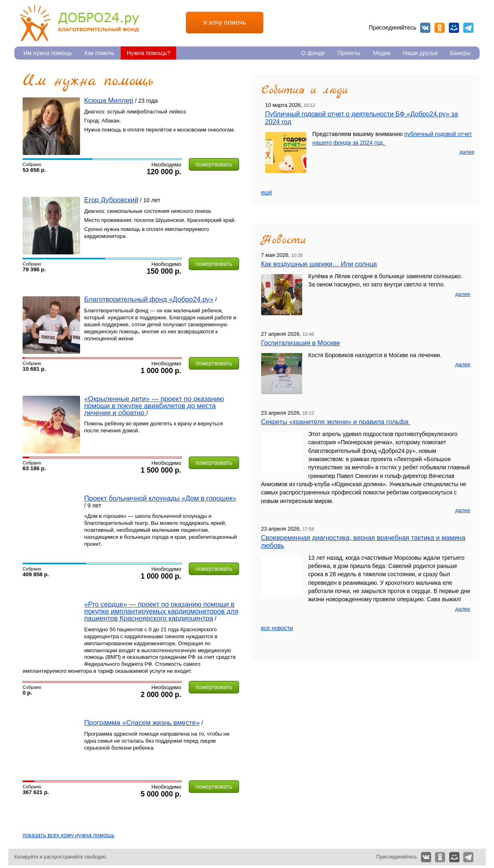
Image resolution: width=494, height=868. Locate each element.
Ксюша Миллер (109, 100)
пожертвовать (214, 164)
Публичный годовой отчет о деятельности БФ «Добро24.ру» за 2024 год (362, 118)
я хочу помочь (225, 22)
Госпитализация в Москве (301, 343)
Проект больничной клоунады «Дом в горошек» (160, 498)
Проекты (349, 53)
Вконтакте (425, 28)
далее (467, 152)
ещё (267, 192)
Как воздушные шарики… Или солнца (319, 264)
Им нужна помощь (48, 53)
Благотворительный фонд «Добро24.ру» (149, 299)
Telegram (468, 28)
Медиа (382, 53)
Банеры (460, 53)
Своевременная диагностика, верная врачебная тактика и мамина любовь (363, 541)
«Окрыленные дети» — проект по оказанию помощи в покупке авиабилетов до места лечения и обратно (154, 406)
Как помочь (100, 53)
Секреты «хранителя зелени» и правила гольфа (336, 422)
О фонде (313, 53)
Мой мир (454, 28)
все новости (277, 628)
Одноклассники (440, 28)
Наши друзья (420, 53)
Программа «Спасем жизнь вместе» (142, 723)
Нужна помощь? (148, 53)
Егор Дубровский (111, 200)
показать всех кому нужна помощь (69, 835)
